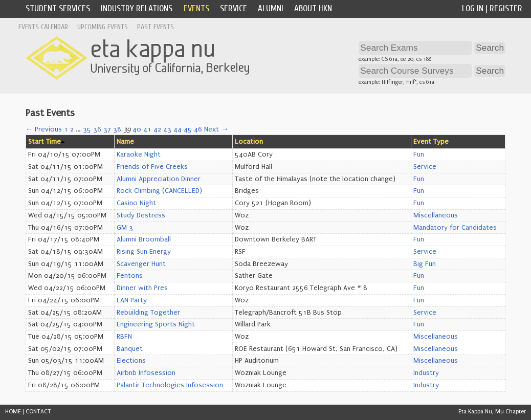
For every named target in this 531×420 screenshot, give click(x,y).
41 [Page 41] (147, 129)
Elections (131, 361)
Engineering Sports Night (156, 324)
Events (196, 8)
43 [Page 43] (167, 129)
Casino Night (136, 203)
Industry (426, 373)
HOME (13, 412)
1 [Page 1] (66, 129)
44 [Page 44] (178, 129)
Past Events (156, 27)
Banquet (130, 349)
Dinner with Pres (142, 288)
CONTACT (38, 412)
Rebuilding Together (148, 313)
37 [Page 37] (107, 129)
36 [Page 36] (97, 129)
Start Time (45, 142)
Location (249, 142)
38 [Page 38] (117, 129)
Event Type (431, 142)
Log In (473, 8)
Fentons (130, 276)
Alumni (271, 8)
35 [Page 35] (87, 129)
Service (234, 8)
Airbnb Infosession (146, 373)
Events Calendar (43, 27)
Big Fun (425, 264)
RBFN (124, 337)
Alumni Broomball (144, 239)
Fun (419, 154)
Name (125, 142)
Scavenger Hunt (141, 264)
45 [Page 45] (188, 129)
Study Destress (141, 215)
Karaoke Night (139, 154)
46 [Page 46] (198, 129)
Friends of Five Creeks (152, 167)
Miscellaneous (436, 215)
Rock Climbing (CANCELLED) (159, 191)
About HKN (313, 8)
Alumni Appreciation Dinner (159, 179)
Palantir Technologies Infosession (170, 385)
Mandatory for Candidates (455, 228)
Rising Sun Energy (144, 252)
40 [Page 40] (137, 129)
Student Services (58, 8)
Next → (216, 129)
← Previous (44, 129)
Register (506, 8)
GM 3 (125, 228)
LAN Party (132, 300)
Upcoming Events (103, 27)
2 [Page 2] (72, 129)
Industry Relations (137, 8)
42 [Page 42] (157, 129)
